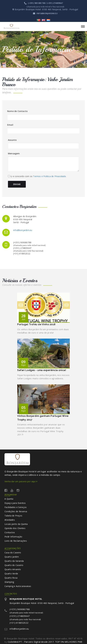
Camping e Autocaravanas (18, 586)
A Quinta (9, 499)
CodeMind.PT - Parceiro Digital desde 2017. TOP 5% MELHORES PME (45, 642)
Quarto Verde (11, 574)
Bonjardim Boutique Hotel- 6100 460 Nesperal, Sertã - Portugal (42, 601)
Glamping (9, 582)
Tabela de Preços (13, 516)
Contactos (10, 532)
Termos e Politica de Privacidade (49, 176)
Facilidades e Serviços (16, 507)
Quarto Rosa (11, 578)
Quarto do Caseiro (14, 565)
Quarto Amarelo (13, 569)
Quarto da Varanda (14, 561)
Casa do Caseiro (13, 553)
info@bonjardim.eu (45, 13)
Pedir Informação (13, 537)
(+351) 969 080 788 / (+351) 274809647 (43, 3)
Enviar (17, 184)
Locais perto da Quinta (16, 524)
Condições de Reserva (16, 511)
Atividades (10, 520)
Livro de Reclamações (16, 541)
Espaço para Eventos (15, 503)
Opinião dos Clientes (15, 528)
